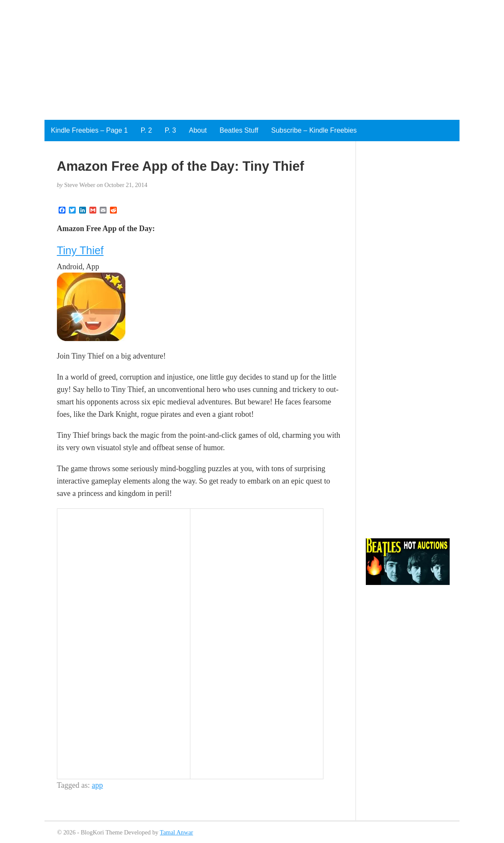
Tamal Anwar (177, 832)
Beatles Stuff (239, 130)
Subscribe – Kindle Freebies (314, 130)
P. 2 (146, 130)
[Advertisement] (252, 60)
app (98, 785)
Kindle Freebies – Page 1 (89, 130)
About (198, 130)
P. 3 (170, 130)
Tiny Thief (80, 250)
